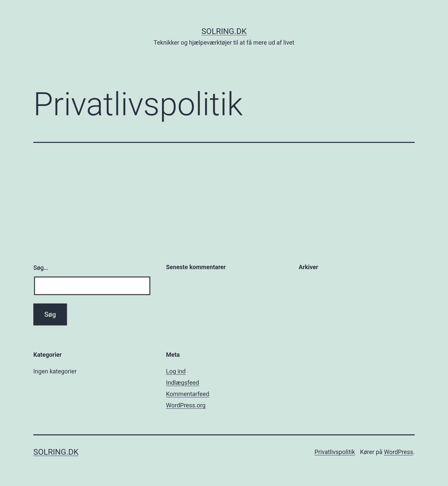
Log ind (176, 371)
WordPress (398, 452)
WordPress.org (186, 405)
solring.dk (224, 31)
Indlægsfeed (182, 383)
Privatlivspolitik (334, 452)
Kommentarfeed (188, 394)
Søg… (41, 268)
